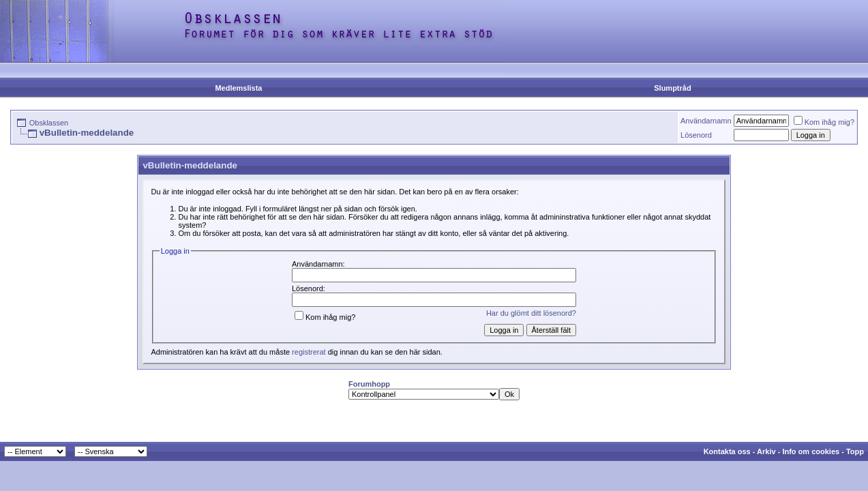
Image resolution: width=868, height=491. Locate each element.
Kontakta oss (727, 451)
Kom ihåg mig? (824, 122)
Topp (855, 451)
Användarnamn (706, 121)
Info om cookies (811, 451)
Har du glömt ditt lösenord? (531, 313)
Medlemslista (238, 88)
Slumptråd (672, 88)
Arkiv (766, 451)
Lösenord (696, 135)
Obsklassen (49, 123)
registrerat (309, 352)
